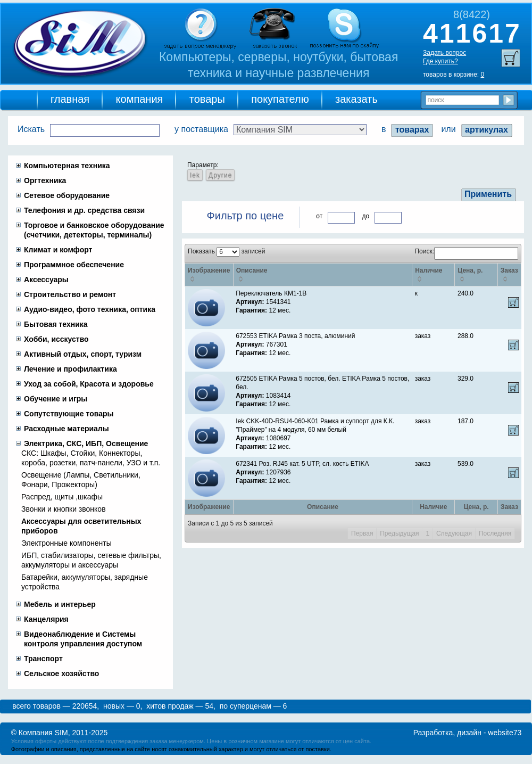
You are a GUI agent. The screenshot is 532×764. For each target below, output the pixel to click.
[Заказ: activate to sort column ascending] (509, 275)
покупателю (280, 99)
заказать (356, 99)
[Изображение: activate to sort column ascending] (209, 275)
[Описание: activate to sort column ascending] (322, 275)
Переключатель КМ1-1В (271, 293)
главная (70, 99)
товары (207, 99)
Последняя (495, 533)
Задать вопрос (444, 53)
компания (140, 99)
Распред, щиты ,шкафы (62, 497)
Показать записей (226, 251)
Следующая (454, 533)
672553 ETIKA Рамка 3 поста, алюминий (295, 336)
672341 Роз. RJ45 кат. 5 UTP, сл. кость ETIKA (302, 464)
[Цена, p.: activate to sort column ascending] (476, 275)
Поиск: (466, 251)
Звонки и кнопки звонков (64, 509)
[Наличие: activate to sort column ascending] (434, 275)
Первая (362, 533)
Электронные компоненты (66, 543)
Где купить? (440, 61)
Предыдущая (399, 533)
